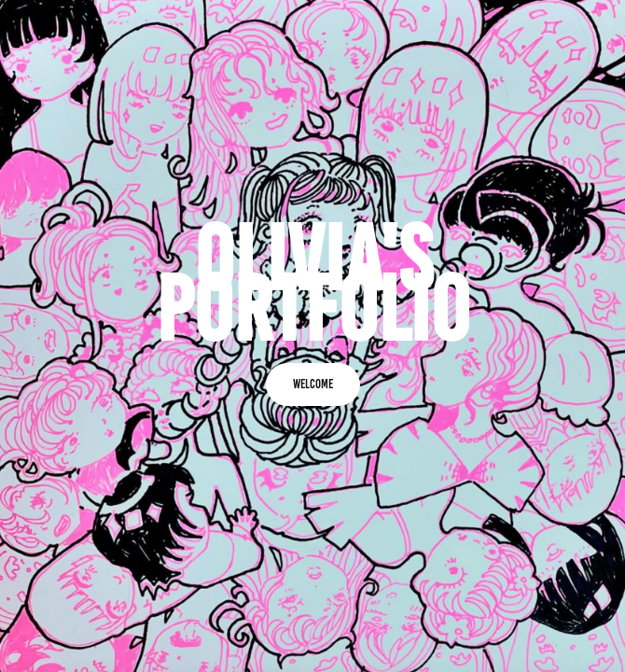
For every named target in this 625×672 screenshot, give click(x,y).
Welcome (313, 384)
